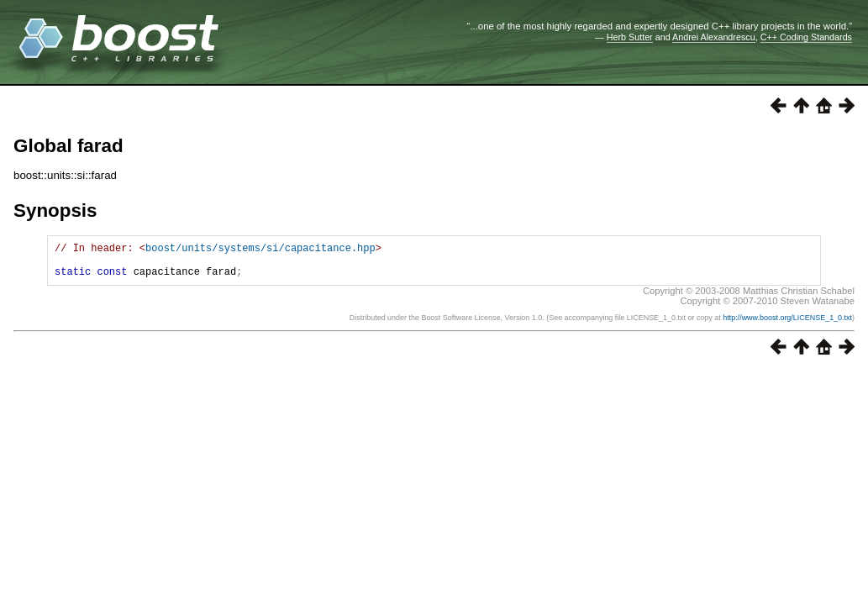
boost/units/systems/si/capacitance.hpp (260, 250)
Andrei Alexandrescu (714, 37)
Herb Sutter (630, 37)
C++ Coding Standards (806, 37)
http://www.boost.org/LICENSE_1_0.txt (787, 325)
